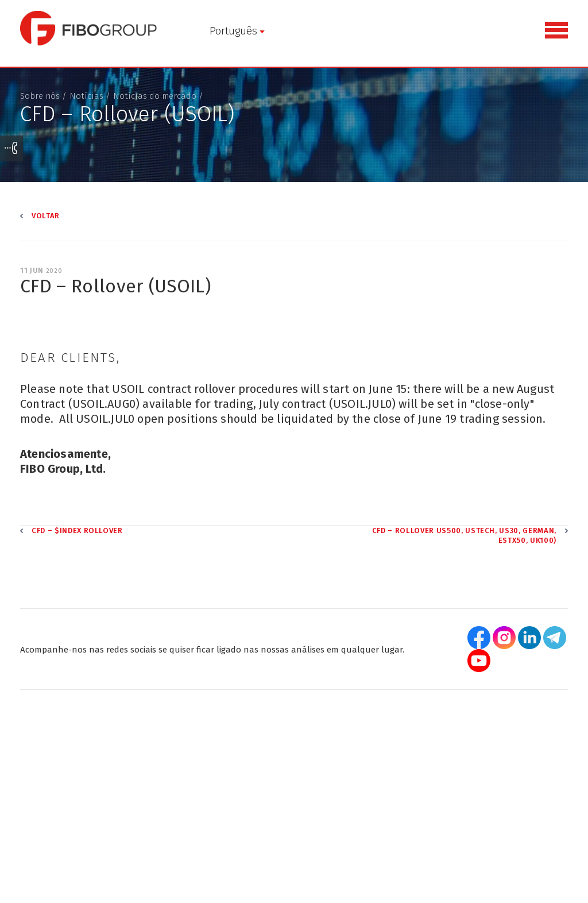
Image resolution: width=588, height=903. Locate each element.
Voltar (46, 216)
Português (233, 31)
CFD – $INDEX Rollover (77, 530)
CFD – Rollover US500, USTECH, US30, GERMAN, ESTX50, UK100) (464, 535)
